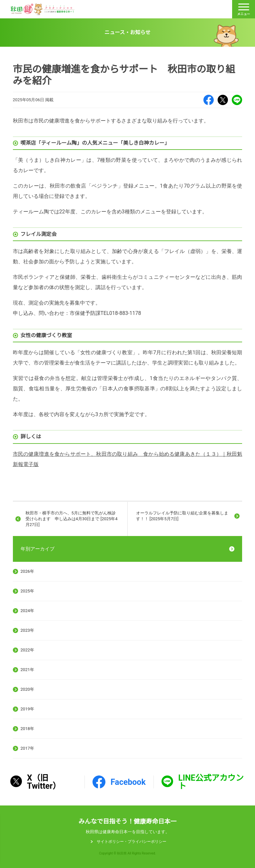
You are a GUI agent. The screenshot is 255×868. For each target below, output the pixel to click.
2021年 (27, 670)
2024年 (27, 611)
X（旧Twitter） (223, 100)
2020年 (27, 689)
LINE (237, 100)
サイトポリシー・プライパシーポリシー (132, 842)
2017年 (27, 748)
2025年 (27, 591)
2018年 (27, 729)
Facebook (209, 100)
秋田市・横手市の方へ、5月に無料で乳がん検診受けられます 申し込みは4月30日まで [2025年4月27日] (72, 519)
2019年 (27, 709)
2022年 (27, 650)
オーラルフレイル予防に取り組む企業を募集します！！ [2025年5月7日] (182, 516)
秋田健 (43, 9)
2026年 (27, 571)
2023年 (27, 630)
